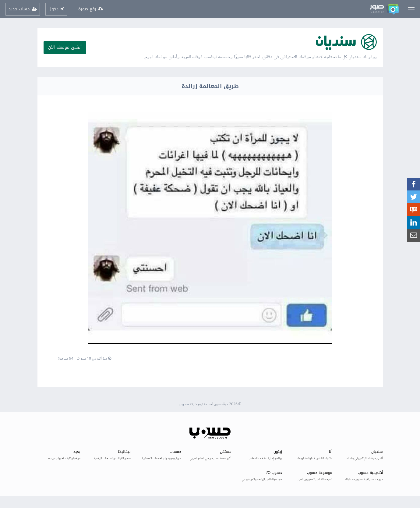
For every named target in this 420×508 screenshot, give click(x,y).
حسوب (184, 405)
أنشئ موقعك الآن (65, 47)
